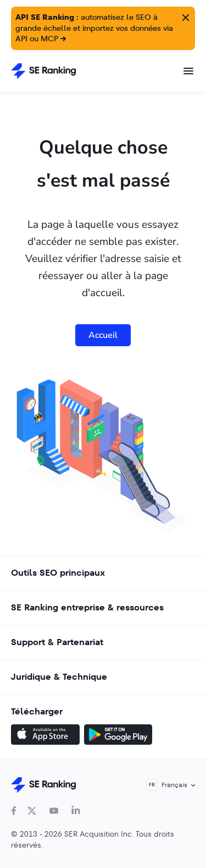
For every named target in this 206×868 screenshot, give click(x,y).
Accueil (103, 335)
